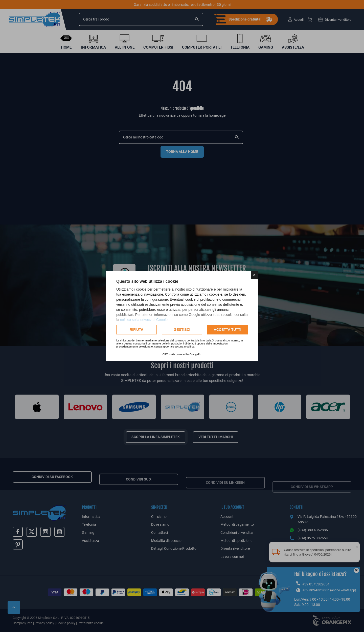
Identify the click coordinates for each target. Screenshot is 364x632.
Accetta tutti (228, 330)
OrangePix (196, 354)
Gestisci (182, 330)
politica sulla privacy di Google (144, 320)
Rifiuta (136, 330)
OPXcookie (169, 354)
